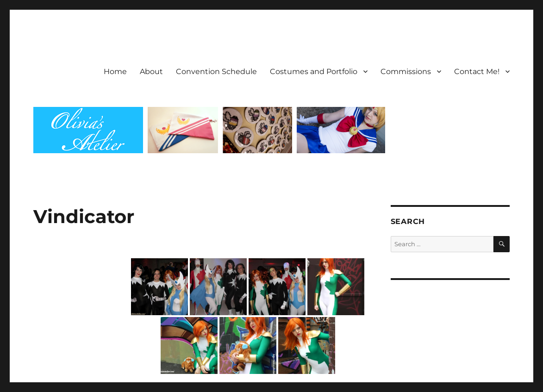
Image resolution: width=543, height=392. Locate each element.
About (151, 72)
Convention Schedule (216, 72)
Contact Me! (477, 72)
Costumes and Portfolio (314, 72)
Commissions (406, 72)
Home (115, 72)
